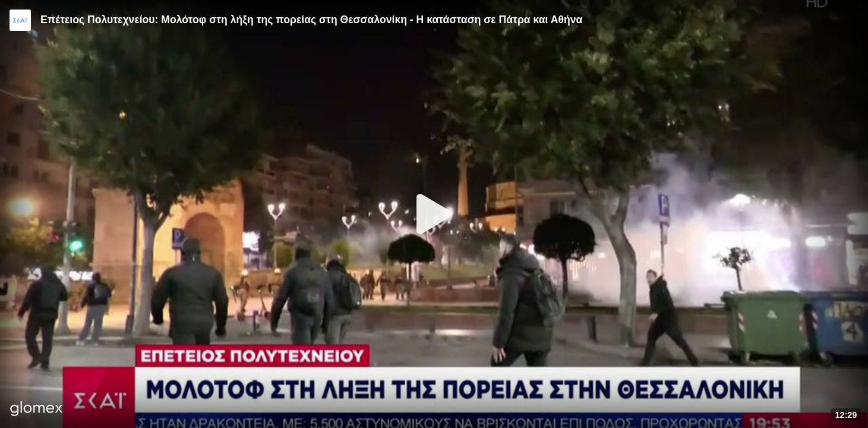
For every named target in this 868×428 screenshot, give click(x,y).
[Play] (434, 214)
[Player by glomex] (37, 410)
